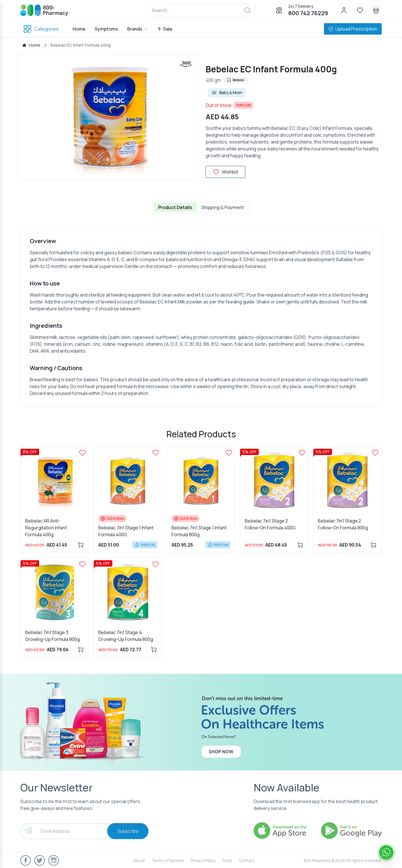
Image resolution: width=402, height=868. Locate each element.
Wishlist (225, 172)
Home (79, 29)
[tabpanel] (201, 317)
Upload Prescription (353, 29)
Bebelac (236, 80)
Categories (41, 29)
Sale (165, 29)
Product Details (175, 207)
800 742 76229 (308, 13)
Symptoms (106, 29)
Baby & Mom (227, 93)
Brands (138, 29)
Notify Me (243, 105)
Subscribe (128, 831)
